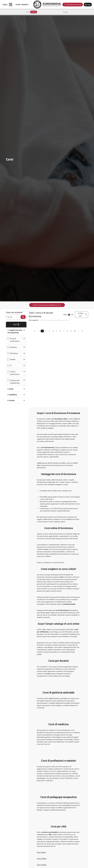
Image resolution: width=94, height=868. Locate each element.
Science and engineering (15, 382)
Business (14, 347)
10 (75, 331)
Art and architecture (15, 340)
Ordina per (82, 314)
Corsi (32, 12)
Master (65, 12)
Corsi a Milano (42, 859)
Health (13, 359)
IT (11, 365)
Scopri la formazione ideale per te (47, 305)
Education (14, 353)
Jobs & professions (15, 373)
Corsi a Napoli (42, 865)
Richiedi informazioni (73, 5)
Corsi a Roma (41, 852)
